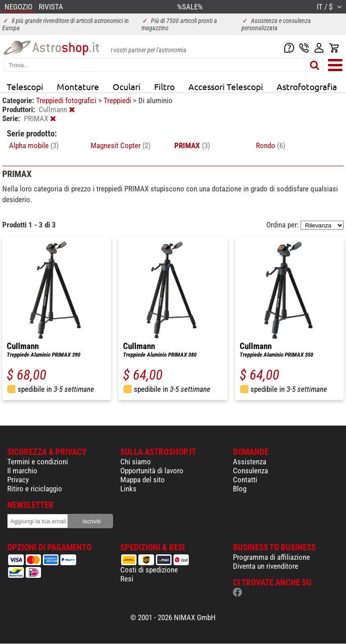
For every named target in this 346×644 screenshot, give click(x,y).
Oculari (127, 86)
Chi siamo (136, 462)
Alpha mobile (34, 145)
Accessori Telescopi (226, 86)
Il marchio (22, 471)
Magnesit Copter (121, 145)
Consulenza (250, 471)
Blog (240, 489)
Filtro (164, 86)
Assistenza (250, 462)
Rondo (271, 145)
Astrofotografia (307, 86)
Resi (127, 579)
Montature (78, 86)
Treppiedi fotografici (67, 100)
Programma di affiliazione (271, 557)
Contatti (245, 480)
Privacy (18, 480)
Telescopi (25, 86)
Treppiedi (118, 100)
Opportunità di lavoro (152, 471)
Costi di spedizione (149, 570)
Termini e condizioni (38, 462)
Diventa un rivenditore (266, 566)
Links (128, 489)
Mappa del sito (143, 480)
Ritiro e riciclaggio (35, 489)
